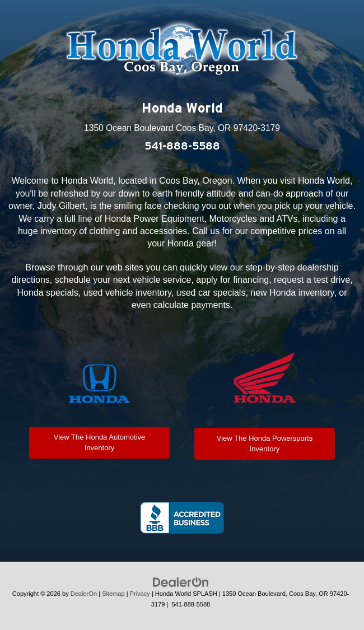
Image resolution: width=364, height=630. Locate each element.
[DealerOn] (181, 582)
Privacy (140, 594)
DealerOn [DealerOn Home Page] (84, 594)
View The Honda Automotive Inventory (100, 442)
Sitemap (113, 594)
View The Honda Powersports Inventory (265, 444)
